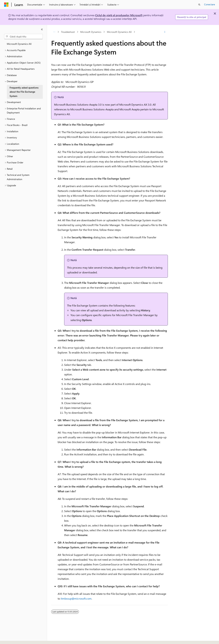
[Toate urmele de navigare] (54, 32)
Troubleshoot (68, 32)
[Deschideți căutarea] (199, 5)
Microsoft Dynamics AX (119, 32)
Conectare (210, 4)
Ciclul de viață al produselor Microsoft (119, 15)
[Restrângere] (42, 29)
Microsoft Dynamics (91, 32)
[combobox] (23, 37)
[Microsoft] (6, 5)
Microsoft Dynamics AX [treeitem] (19, 44)
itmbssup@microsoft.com (76, 598)
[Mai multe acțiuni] (165, 32)
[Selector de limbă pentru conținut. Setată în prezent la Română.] (12, 638)
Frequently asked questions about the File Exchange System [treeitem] (24, 92)
